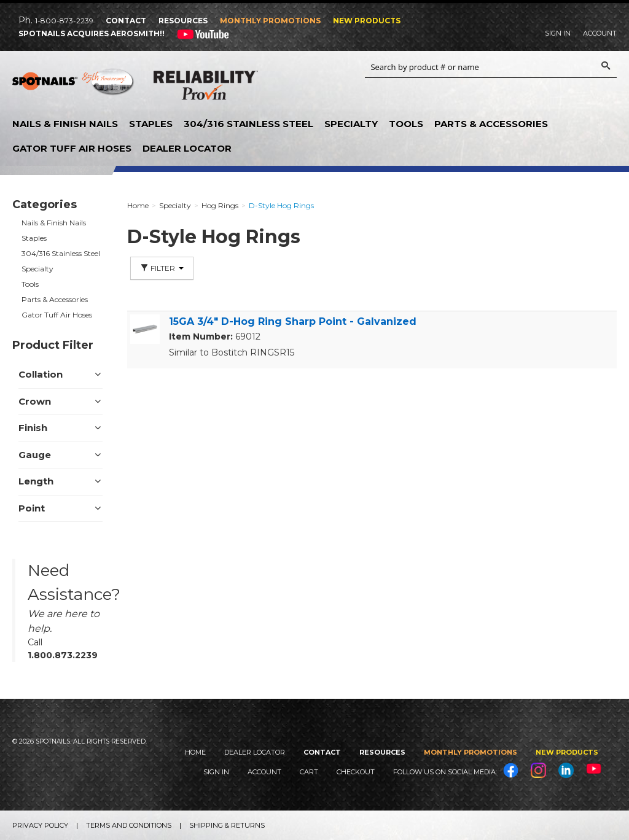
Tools (406, 124)
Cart (309, 772)
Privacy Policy (40, 825)
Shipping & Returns (227, 825)
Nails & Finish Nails (65, 124)
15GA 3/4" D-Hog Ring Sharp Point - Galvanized (293, 321)
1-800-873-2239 (64, 21)
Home (195, 752)
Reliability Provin (206, 88)
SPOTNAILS (74, 86)
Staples (151, 124)
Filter (162, 268)
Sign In (558, 33)
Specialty (351, 124)
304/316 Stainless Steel (248, 124)
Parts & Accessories (491, 124)
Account (600, 33)
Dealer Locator (187, 148)
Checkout (356, 772)
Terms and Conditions (129, 825)
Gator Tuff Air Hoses (72, 148)
